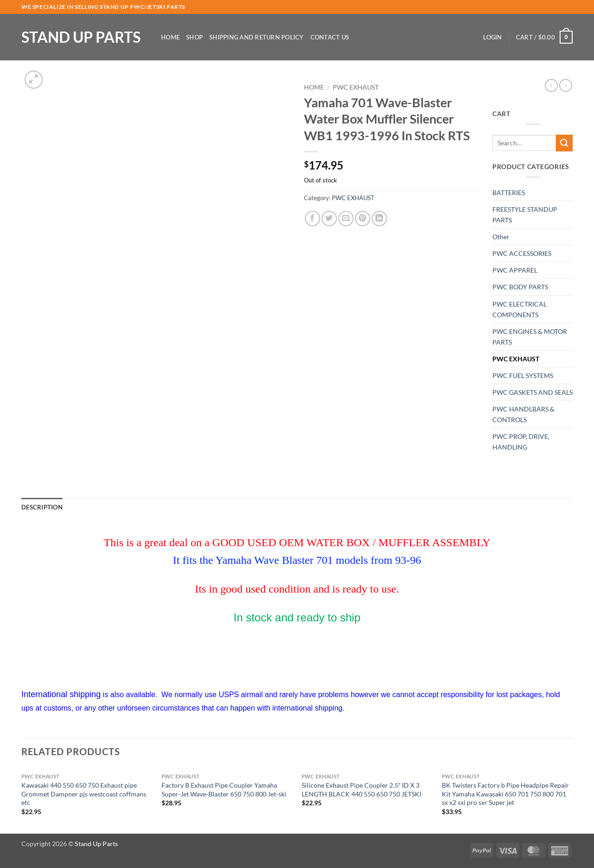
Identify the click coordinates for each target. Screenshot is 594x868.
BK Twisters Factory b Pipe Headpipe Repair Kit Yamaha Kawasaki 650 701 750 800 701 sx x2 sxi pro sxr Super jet (505, 794)
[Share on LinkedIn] (379, 219)
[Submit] (564, 143)
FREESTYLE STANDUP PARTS (525, 215)
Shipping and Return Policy (257, 37)
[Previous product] (566, 85)
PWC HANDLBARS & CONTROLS (523, 414)
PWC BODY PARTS (520, 287)
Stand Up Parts (81, 37)
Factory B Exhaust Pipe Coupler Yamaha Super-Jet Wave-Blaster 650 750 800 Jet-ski (224, 790)
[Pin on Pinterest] (363, 219)
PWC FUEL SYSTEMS (523, 375)
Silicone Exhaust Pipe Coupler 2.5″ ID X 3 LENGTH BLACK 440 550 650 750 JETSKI (362, 790)
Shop (194, 37)
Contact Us (330, 37)
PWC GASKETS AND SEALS (533, 392)
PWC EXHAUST (356, 87)
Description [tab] (42, 507)
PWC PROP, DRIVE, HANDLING (521, 442)
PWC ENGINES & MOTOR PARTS (530, 337)
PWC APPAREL (515, 270)
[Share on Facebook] (313, 219)
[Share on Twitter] (329, 219)
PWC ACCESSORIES (522, 253)
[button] (492, 37)
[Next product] (551, 85)
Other (501, 237)
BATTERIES (509, 193)
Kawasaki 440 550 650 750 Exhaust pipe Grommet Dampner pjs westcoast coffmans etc (84, 794)
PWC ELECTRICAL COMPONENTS (520, 309)
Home (170, 37)
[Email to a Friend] (346, 219)
